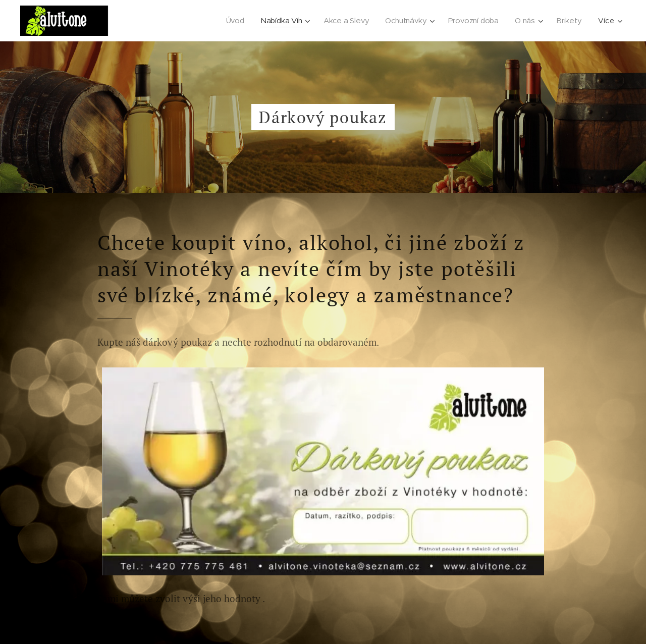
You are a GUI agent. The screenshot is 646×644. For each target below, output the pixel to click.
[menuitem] (236, 21)
